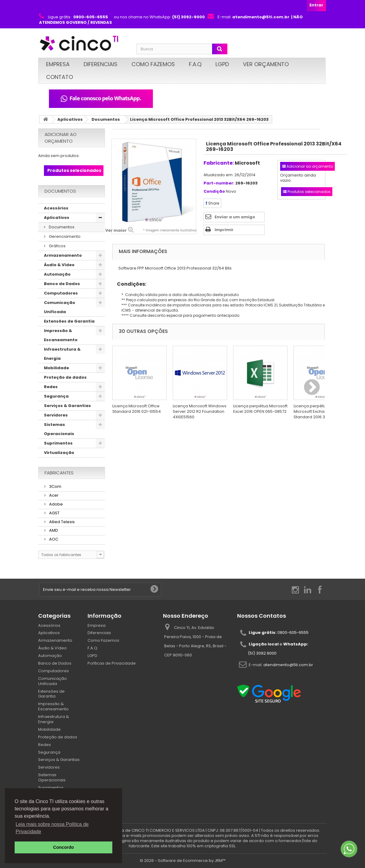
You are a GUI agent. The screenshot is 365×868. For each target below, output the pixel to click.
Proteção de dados (65, 377)
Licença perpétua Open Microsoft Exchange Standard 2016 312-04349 (319, 411)
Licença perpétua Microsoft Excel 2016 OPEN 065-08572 (260, 409)
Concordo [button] (63, 847)
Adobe (56, 504)
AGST (54, 513)
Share (212, 203)
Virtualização (59, 453)
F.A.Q (195, 64)
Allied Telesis (61, 522)
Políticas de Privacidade (112, 663)
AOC (53, 539)
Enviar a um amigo (235, 217)
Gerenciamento (64, 236)
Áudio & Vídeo (59, 265)
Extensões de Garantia (69, 321)
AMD (53, 530)
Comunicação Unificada (60, 307)
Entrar (316, 5)
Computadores (61, 293)
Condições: (129, 284)
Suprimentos (58, 443)
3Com (55, 486)
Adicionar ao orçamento (61, 138)
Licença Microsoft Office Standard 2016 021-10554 (137, 409)
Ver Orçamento (266, 64)
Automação (57, 274)
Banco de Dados (62, 284)
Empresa (58, 64)
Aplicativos (70, 119)
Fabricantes (59, 473)
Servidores (56, 415)
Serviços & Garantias (67, 406)
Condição (214, 192)
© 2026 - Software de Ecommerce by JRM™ (183, 861)
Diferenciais (101, 64)
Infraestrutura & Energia (62, 354)
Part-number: (219, 183)
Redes (51, 387)
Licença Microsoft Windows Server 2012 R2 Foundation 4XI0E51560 (200, 411)
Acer (53, 495)
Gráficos (57, 246)
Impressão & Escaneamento (61, 335)
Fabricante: (219, 163)
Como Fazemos (153, 64)
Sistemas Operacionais (59, 429)
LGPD (222, 64)
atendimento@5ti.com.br (288, 665)
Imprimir (224, 230)
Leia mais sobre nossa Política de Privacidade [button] (52, 828)
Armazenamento (63, 255)
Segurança (56, 396)
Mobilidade (56, 368)
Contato (60, 77)
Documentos (106, 119)
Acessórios (56, 208)
